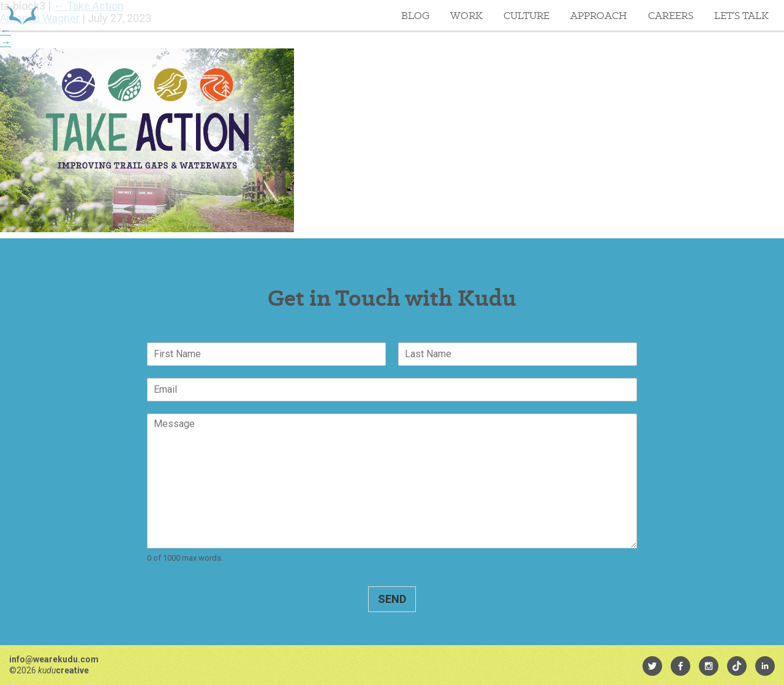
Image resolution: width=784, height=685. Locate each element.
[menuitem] (652, 666)
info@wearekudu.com (54, 659)
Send (392, 599)
